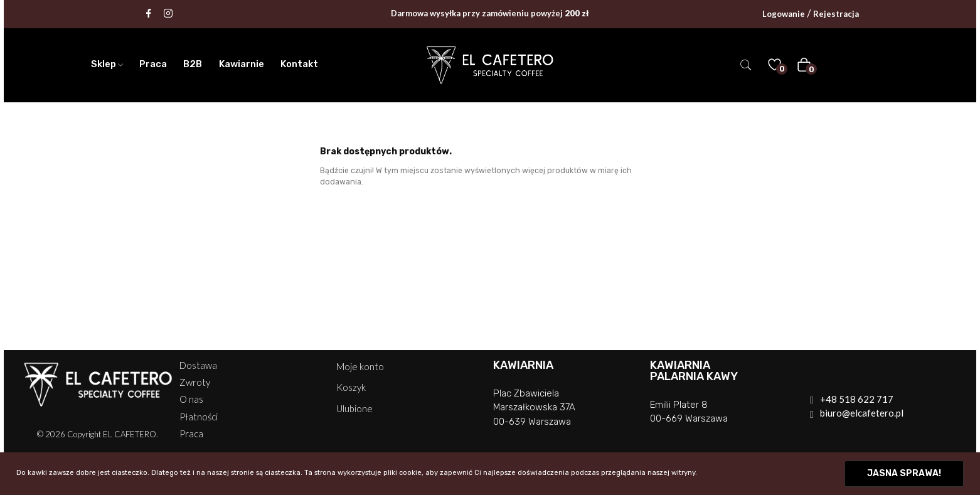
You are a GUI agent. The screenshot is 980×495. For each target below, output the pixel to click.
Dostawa (198, 365)
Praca (191, 434)
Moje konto (360, 366)
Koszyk (351, 387)
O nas (191, 399)
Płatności (199, 417)
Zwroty (195, 382)
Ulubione (354, 408)
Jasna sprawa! (904, 473)
